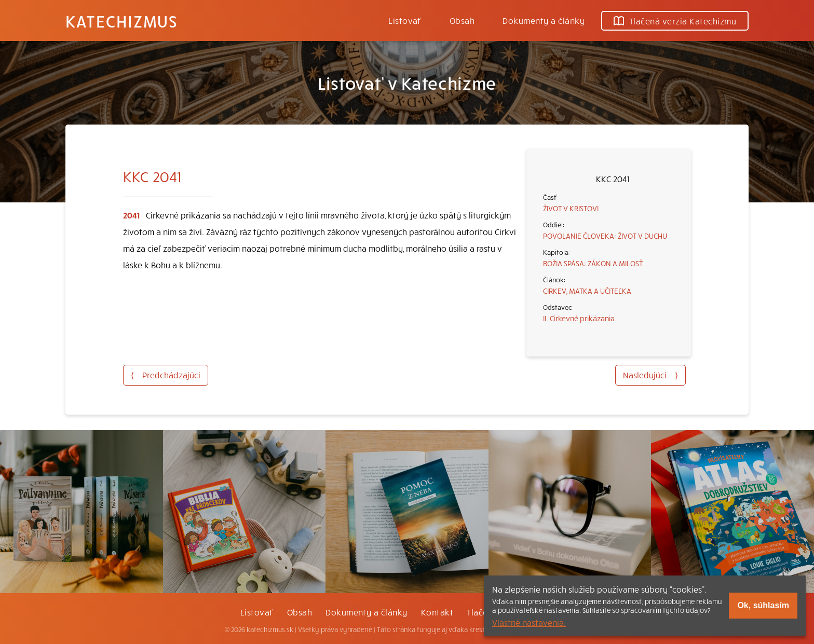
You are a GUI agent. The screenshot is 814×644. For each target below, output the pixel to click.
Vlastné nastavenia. (529, 622)
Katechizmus (121, 21)
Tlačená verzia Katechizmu (675, 21)
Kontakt (437, 612)
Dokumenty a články (544, 20)
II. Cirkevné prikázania (579, 318)
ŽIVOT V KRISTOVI (571, 208)
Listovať (405, 20)
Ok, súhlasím (763, 605)
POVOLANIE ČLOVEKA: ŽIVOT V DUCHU (605, 236)
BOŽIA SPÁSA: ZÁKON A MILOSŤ (593, 263)
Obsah (462, 20)
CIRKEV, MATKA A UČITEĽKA (587, 291)
